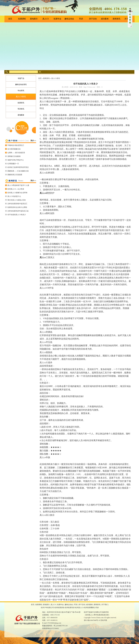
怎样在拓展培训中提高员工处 (18, 211)
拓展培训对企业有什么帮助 (17, 207)
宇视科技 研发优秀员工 (16, 145)
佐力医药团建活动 (14, 149)
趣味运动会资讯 (21, 84)
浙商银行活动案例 (14, 156)
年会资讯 (21, 91)
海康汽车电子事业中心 (16, 160)
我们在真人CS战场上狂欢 (17, 200)
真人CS (46, 19)
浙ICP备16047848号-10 (92, 620)
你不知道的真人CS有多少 (17, 215)
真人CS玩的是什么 (14, 196)
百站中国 (104, 620)
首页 (10, 19)
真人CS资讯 (21, 97)
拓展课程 (22, 19)
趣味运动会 (69, 19)
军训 (81, 19)
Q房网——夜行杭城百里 (16, 153)
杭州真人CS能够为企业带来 (17, 193)
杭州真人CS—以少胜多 (16, 189)
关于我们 (105, 605)
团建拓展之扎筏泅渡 (15, 175)
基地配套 (21, 115)
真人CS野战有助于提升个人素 (18, 185)
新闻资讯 (116, 19)
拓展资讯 (21, 103)
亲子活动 (93, 19)
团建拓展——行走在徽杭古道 (18, 171)
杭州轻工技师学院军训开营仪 (18, 167)
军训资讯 (21, 109)
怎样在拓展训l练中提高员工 (17, 204)
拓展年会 (57, 19)
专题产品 (21, 78)
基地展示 (34, 19)
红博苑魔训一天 (13, 164)
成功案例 (105, 19)
